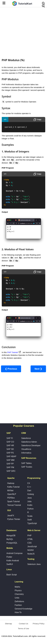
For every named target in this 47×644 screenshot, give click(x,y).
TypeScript (32, 524)
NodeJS (31, 554)
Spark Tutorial (13, 502)
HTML (30, 539)
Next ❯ (38, 369)
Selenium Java (34, 564)
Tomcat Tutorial (14, 505)
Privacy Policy (39, 624)
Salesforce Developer (31, 446)
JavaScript (32, 547)
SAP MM (10, 460)
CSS (30, 543)
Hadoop (11, 483)
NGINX (31, 550)
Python (30, 509)
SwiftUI (10, 564)
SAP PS (10, 453)
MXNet (10, 491)
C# (29, 483)
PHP (30, 536)
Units (17, 598)
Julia (29, 502)
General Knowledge (23, 609)
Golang (31, 494)
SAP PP (10, 464)
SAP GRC (11, 471)
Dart (29, 491)
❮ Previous (11, 369)
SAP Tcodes (27, 467)
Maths (17, 587)
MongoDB (11, 536)
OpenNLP (12, 494)
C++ (29, 487)
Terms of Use (23, 629)
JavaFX (11, 516)
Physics (18, 591)
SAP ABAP (11, 457)
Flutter (9, 557)
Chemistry (19, 594)
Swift (30, 520)
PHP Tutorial (13, 353)
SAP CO (10, 442)
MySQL (10, 539)
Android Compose (14, 554)
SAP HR (10, 446)
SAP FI (10, 438)
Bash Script (12, 575)
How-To (18, 613)
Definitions (19, 602)
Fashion (18, 605)
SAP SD (10, 449)
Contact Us (23, 624)
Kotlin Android (13, 561)
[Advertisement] (23, 32)
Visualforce (26, 449)
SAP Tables (26, 463)
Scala (30, 516)
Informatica (26, 453)
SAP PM (10, 468)
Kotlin (30, 505)
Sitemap (8, 624)
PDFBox (11, 498)
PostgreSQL (12, 543)
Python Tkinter (14, 519)
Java (29, 498)
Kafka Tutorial (13, 487)
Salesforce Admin (29, 442)
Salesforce (26, 438)
